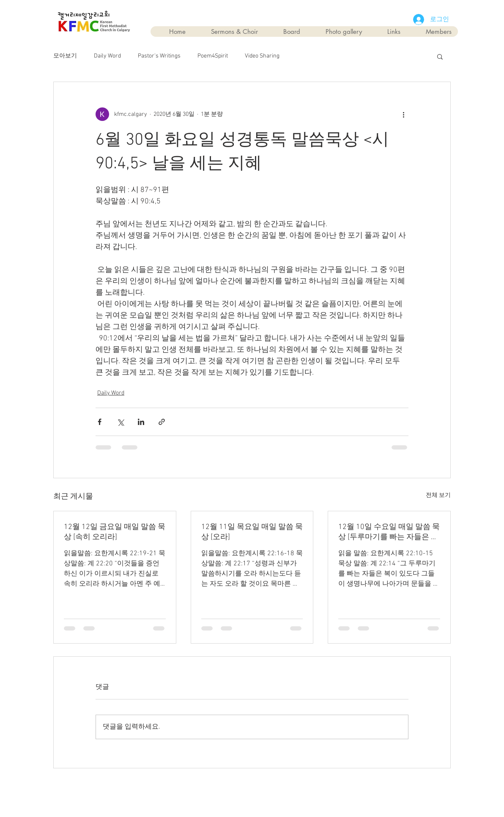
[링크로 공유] (162, 422)
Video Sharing (262, 56)
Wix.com (300, 788)
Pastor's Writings (159, 56)
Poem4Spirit (213, 56)
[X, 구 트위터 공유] (120, 422)
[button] (440, 56)
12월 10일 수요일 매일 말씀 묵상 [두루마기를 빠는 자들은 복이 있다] (389, 532)
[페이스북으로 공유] (100, 422)
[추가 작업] (403, 114)
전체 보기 (438, 495)
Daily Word (107, 56)
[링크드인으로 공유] (141, 422)
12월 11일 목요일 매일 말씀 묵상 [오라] (252, 532)
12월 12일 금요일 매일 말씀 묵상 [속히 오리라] (115, 532)
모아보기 (65, 56)
